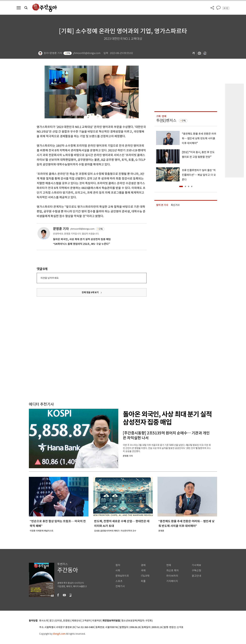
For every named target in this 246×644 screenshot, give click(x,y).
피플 (143, 581)
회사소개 (44, 621)
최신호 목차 (172, 571)
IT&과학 (145, 576)
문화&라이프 (122, 576)
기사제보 (196, 565)
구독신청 (196, 571)
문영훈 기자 (61, 229)
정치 (118, 565)
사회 (118, 571)
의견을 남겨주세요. (50, 278)
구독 (68, 53)
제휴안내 (76, 621)
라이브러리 (172, 576)
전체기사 (120, 586)
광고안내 (196, 576)
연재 (169, 565)
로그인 (226, 8)
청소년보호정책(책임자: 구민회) (137, 621)
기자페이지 (172, 581)
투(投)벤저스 (166, 120)
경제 (143, 565)
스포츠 (119, 581)
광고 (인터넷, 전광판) (60, 621)
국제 (143, 571)
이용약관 (97, 621)
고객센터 (86, 621)
